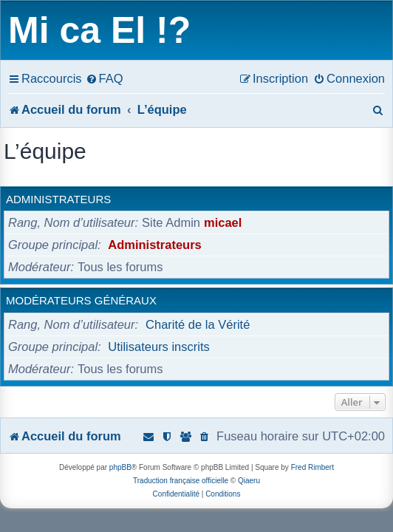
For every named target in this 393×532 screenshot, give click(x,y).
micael (223, 222)
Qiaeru (249, 481)
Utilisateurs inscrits (159, 347)
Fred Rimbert (312, 467)
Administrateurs (58, 199)
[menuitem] (105, 78)
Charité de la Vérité (198, 324)
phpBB (120, 467)
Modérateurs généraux (81, 300)
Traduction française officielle (181, 481)
